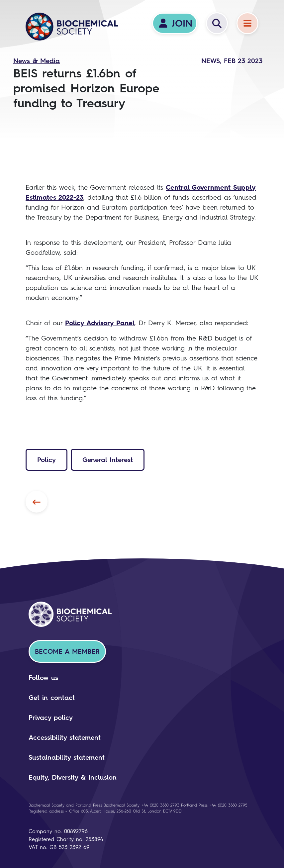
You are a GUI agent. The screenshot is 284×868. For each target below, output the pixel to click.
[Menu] (247, 23)
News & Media (37, 61)
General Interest (108, 460)
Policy (47, 460)
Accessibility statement (65, 737)
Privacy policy (51, 718)
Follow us (43, 678)
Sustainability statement (67, 757)
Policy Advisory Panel (100, 323)
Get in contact (52, 698)
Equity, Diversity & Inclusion (73, 777)
